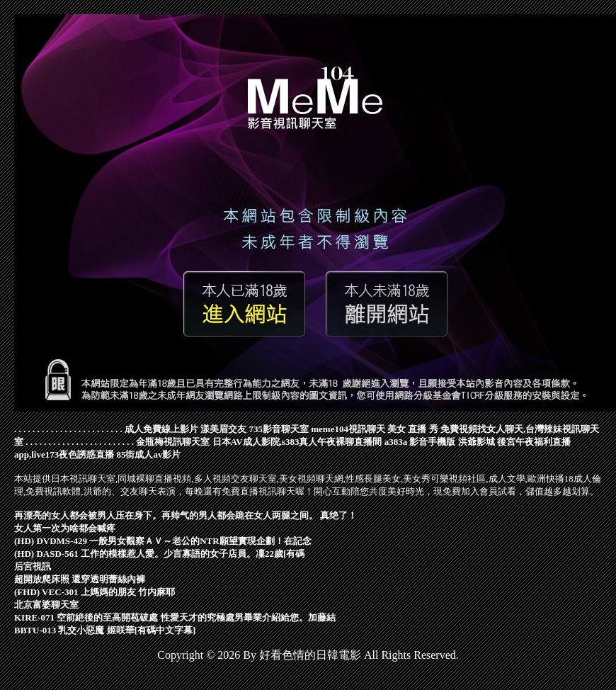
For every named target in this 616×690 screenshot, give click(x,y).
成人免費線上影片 (161, 429)
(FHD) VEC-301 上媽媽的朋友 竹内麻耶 (95, 592)
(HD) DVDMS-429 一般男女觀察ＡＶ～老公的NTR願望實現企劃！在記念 (163, 541)
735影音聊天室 (279, 429)
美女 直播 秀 (413, 429)
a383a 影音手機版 (420, 442)
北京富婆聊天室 (46, 605)
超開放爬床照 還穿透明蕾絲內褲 (80, 579)
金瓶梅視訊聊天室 (173, 442)
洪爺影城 (477, 442)
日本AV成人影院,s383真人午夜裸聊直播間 (297, 442)
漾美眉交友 (223, 429)
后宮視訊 (33, 566)
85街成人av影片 (148, 454)
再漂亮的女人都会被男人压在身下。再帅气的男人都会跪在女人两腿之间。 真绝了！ (186, 515)
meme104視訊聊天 (348, 429)
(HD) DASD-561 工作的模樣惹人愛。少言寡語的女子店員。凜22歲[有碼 (159, 554)
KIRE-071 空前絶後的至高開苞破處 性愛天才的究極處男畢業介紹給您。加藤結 (175, 617)
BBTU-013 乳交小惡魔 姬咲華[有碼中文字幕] (105, 630)
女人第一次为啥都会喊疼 (65, 528)
